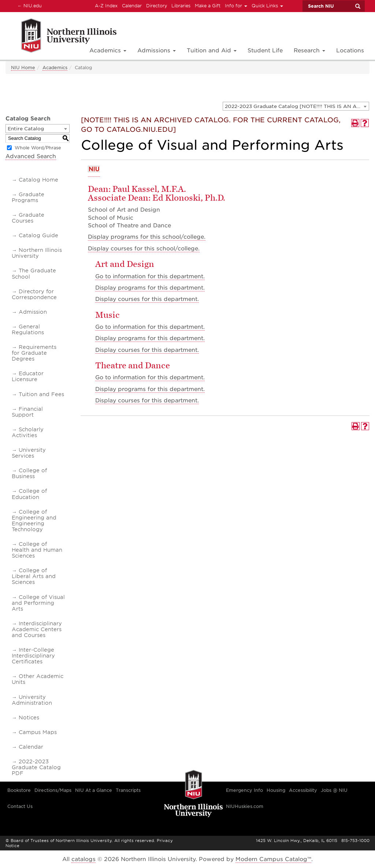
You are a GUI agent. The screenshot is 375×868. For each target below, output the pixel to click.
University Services (29, 453)
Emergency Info (244, 790)
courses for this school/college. (144, 249)
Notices (29, 718)
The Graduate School (34, 273)
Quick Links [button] (267, 6)
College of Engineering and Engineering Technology (34, 521)
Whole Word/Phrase (38, 148)
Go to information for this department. (150, 276)
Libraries (181, 6)
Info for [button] (236, 6)
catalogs (83, 859)
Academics (55, 68)
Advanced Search (31, 156)
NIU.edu (29, 5)
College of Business (29, 473)
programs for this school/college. (147, 237)
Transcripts (128, 790)
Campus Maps (38, 732)
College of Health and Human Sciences (37, 550)
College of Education (29, 494)
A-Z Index (106, 6)
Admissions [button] (157, 51)
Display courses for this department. (147, 299)
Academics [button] (108, 51)
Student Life (265, 51)
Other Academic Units (38, 679)
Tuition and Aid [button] (212, 51)
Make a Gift (208, 6)
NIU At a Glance (94, 790)
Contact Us (20, 806)
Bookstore (19, 790)
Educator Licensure (28, 376)
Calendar (132, 6)
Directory (157, 6)
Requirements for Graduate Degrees (34, 353)
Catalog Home (38, 180)
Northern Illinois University (37, 253)
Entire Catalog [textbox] (26, 129)
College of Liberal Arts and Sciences (34, 576)
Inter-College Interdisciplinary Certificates (33, 656)
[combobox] (296, 106)
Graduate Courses (28, 218)
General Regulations (28, 329)
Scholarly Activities (28, 432)
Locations (350, 51)
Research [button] (309, 51)
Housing (276, 790)
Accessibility (303, 790)
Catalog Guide (38, 235)
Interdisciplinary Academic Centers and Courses (37, 629)
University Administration (32, 700)
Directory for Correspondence (34, 294)
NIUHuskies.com (245, 806)
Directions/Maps (53, 790)
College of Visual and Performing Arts (38, 603)
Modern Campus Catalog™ (273, 859)
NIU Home (23, 68)
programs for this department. (150, 288)
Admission (33, 312)
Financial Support (27, 412)
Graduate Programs (28, 197)
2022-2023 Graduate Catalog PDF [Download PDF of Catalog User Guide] (36, 767)
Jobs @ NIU (334, 790)
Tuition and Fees (41, 394)
